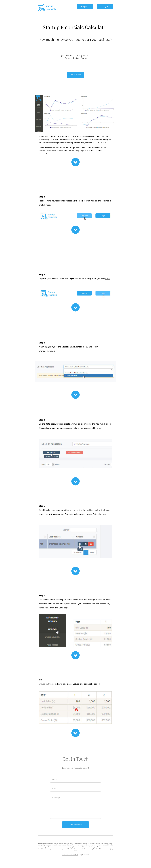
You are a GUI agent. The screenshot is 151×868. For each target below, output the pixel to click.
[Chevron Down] (75, 162)
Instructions (75, 75)
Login (105, 6)
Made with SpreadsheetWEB (70, 855)
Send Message (75, 825)
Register (85, 6)
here (48, 205)
